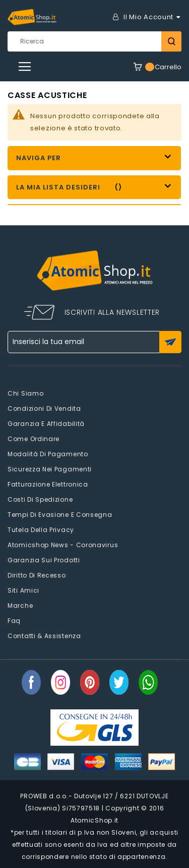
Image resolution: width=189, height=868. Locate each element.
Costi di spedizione (40, 499)
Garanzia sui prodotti (44, 560)
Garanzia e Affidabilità (46, 424)
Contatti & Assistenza (44, 636)
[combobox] (94, 41)
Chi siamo (25, 393)
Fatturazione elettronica (48, 484)
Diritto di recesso (37, 575)
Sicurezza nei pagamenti (50, 469)
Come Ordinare (34, 439)
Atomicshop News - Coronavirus (63, 545)
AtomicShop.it (94, 820)
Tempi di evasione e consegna (60, 515)
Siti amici (23, 590)
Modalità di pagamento (48, 454)
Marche (20, 606)
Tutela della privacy (41, 530)
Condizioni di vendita (44, 408)
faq (14, 621)
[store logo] (32, 17)
